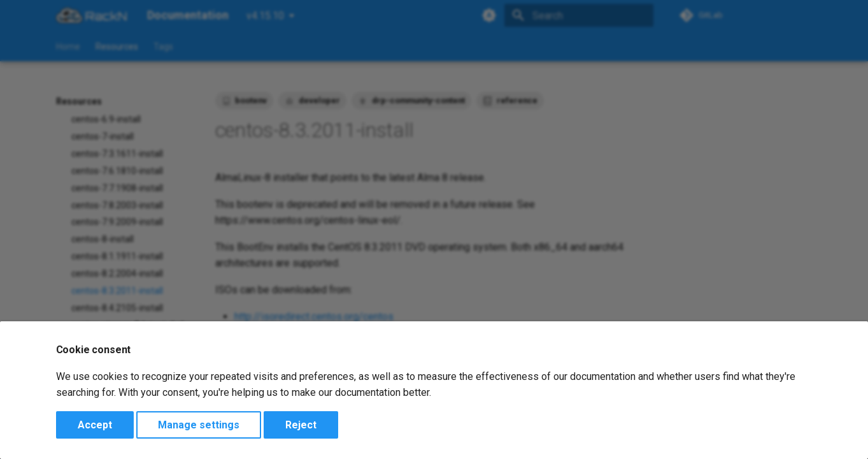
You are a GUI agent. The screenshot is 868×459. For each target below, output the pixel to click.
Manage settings (199, 425)
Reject (301, 425)
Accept (95, 425)
